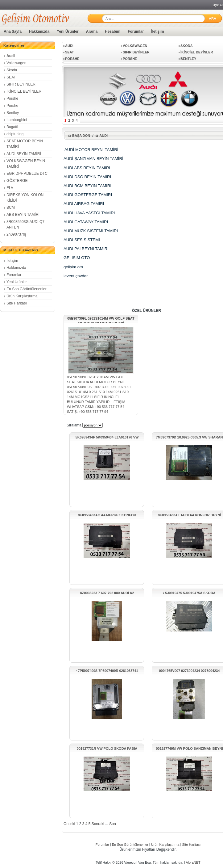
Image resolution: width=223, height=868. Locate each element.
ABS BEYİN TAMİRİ (23, 215)
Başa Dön (81, 136)
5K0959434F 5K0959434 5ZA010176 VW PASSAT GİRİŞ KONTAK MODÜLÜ (107, 437)
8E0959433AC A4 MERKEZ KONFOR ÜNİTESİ (107, 515)
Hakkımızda (39, 31)
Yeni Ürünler (68, 31)
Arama (92, 31)
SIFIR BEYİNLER (21, 84)
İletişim (157, 31)
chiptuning (15, 134)
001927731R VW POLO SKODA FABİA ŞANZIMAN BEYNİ (107, 749)
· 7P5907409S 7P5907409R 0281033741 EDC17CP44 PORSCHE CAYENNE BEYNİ (107, 671)
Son (112, 824)
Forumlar (136, 31)
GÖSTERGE (17, 181)
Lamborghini (17, 120)
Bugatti (12, 127)
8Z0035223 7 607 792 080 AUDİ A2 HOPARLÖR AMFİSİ (107, 593)
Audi (11, 56)
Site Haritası (17, 303)
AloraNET (193, 862)
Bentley (13, 113)
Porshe (12, 99)
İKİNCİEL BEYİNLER (24, 91)
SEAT (11, 77)
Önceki (69, 824)
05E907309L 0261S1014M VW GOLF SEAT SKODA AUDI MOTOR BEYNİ (101, 320)
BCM (11, 208)
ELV (10, 188)
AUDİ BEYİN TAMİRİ (24, 154)
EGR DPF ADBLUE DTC (27, 174)
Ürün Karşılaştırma (22, 296)
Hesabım (113, 31)
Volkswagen (17, 63)
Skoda (12, 70)
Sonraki (98, 824)
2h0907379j (16, 234)
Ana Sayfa (13, 31)
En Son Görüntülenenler (27, 289)
